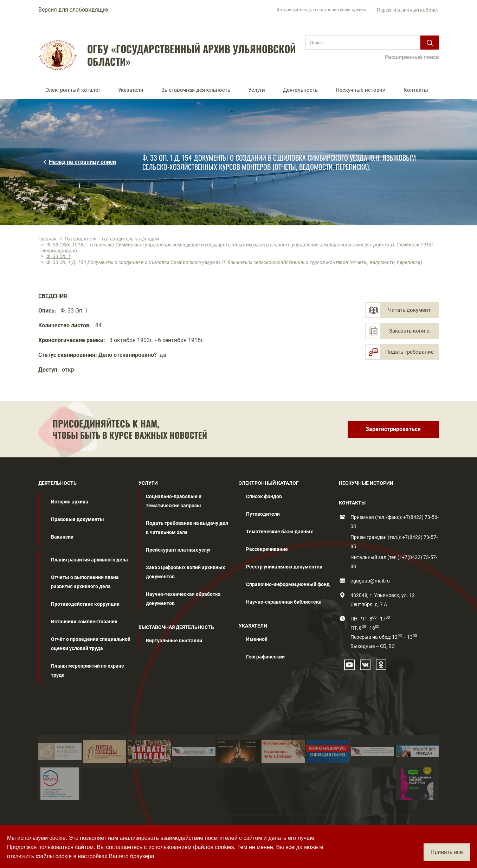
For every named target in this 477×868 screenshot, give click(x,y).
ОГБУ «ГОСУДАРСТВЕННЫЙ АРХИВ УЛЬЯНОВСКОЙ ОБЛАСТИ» (192, 55)
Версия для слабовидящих (73, 10)
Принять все (447, 852)
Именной (257, 639)
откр (68, 370)
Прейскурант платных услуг (179, 550)
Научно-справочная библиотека (284, 602)
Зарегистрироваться (393, 429)
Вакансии (62, 537)
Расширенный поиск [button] (412, 57)
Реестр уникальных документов (284, 567)
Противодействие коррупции (85, 604)
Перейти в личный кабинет (408, 10)
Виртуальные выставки (174, 641)
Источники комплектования (84, 622)
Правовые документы (78, 519)
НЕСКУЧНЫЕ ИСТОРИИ (366, 483)
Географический (265, 657)
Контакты (416, 90)
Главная (47, 239)
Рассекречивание (267, 549)
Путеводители (263, 514)
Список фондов (264, 496)
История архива (70, 502)
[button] (75, 90)
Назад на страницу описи (82, 162)
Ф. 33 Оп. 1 (59, 256)
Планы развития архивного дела (89, 560)
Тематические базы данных (279, 532)
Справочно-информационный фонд (288, 584)
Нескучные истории (361, 90)
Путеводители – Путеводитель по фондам (112, 239)
